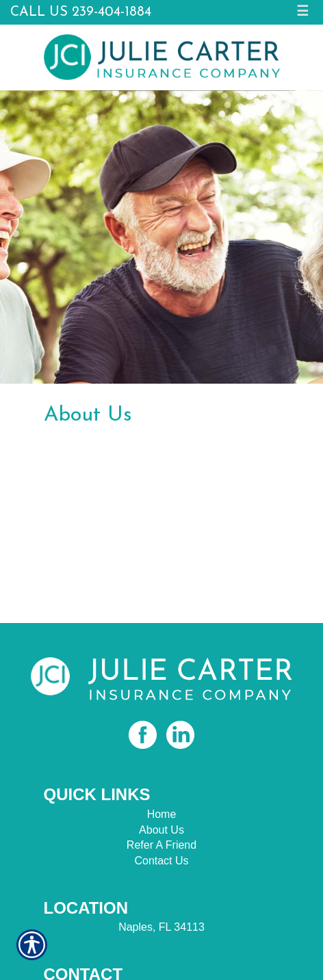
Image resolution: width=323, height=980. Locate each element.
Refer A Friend (161, 845)
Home (162, 814)
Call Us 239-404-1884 (81, 12)
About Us (161, 830)
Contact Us (161, 861)
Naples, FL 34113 (161, 927)
